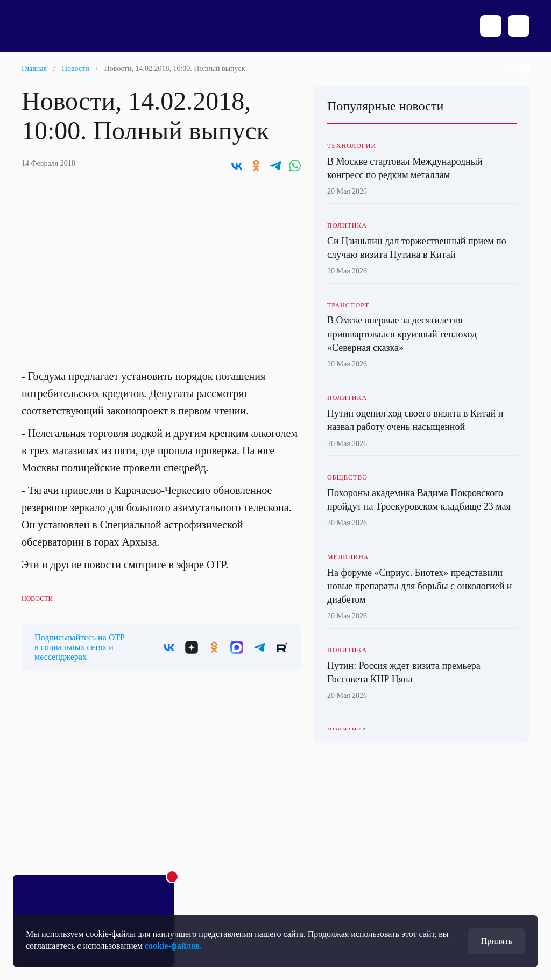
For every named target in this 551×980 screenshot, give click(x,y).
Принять (497, 941)
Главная (34, 69)
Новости (76, 69)
